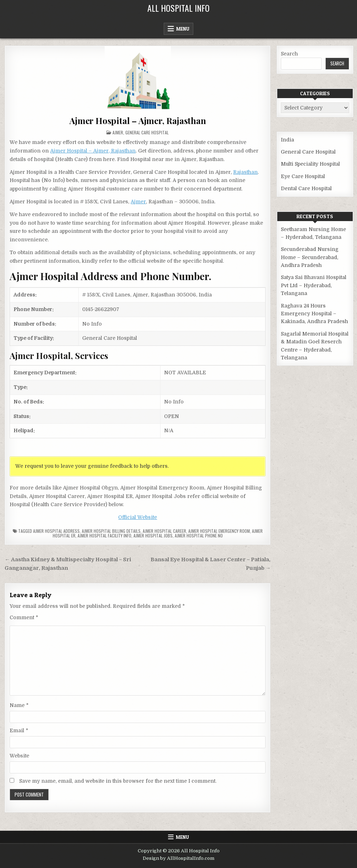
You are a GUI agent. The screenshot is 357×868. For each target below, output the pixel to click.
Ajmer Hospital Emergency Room (219, 531)
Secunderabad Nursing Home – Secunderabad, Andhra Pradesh (310, 257)
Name (19, 705)
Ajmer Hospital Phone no (199, 535)
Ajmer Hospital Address (56, 531)
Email (19, 730)
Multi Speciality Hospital (310, 164)
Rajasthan (245, 172)
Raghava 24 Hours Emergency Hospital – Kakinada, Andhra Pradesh (314, 314)
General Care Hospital (147, 132)
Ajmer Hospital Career (164, 531)
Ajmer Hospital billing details (111, 531)
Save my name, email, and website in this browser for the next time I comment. (118, 781)
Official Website (138, 517)
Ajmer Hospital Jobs (153, 535)
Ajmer (118, 132)
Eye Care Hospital (303, 176)
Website (19, 756)
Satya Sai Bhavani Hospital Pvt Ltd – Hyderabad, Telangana (314, 285)
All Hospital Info (178, 8)
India (287, 140)
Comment (24, 617)
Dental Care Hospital (306, 188)
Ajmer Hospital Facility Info (104, 535)
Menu (183, 29)
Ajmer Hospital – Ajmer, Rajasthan (138, 120)
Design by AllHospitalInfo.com (178, 858)
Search (289, 54)
